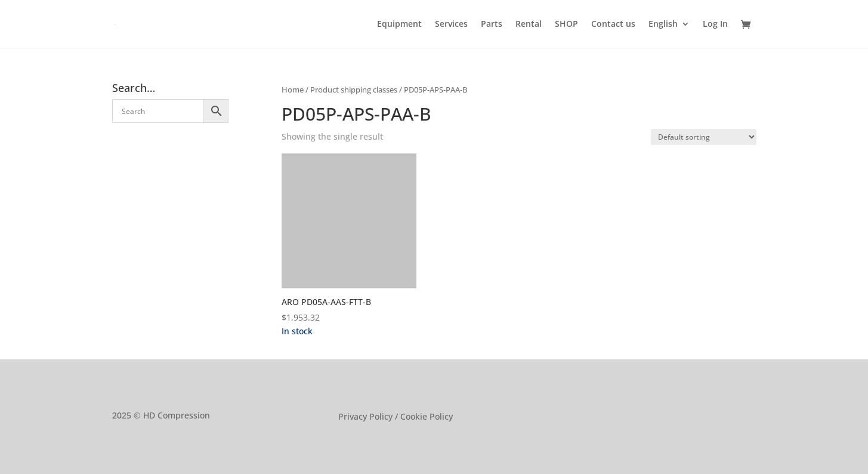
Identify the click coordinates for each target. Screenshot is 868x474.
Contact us (613, 24)
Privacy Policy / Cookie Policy (396, 417)
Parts (492, 24)
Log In (715, 24)
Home (293, 90)
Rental (529, 24)
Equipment (399, 24)
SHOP (566, 24)
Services (451, 24)
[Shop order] (704, 137)
